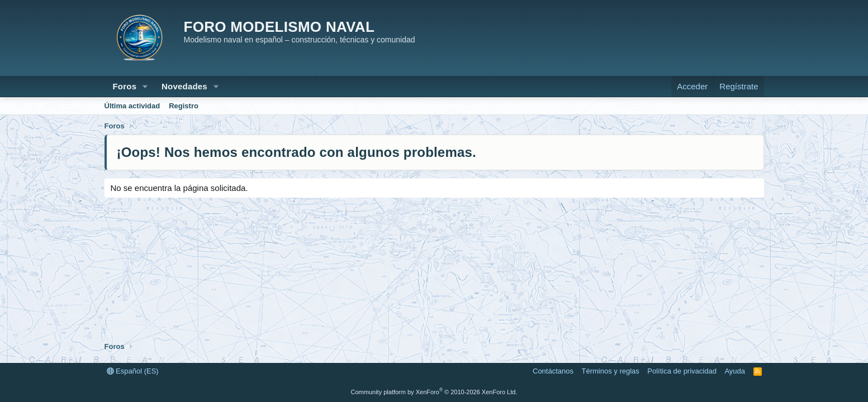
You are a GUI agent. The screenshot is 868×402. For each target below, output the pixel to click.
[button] (145, 86)
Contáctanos (553, 371)
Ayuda (735, 371)
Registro (184, 106)
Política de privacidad (682, 371)
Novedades (184, 86)
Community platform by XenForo (434, 392)
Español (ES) (133, 371)
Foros (125, 86)
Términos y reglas (611, 371)
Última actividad (132, 106)
